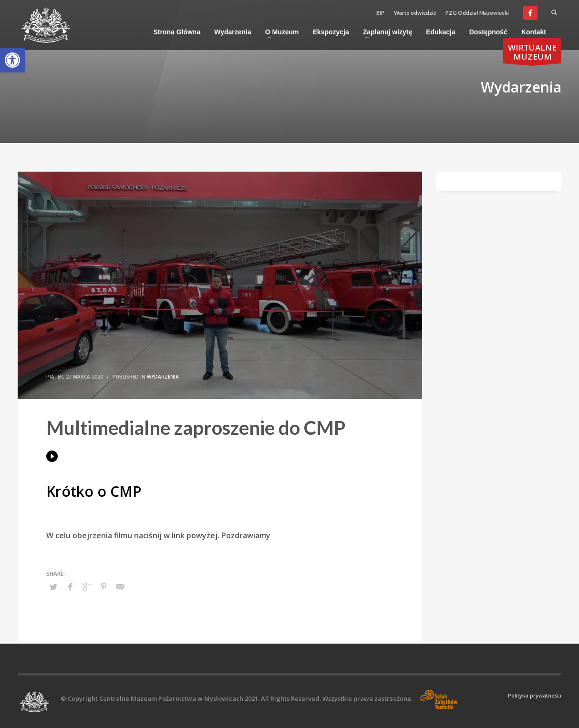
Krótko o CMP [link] (94, 491)
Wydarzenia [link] (163, 377)
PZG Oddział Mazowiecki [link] (477, 13)
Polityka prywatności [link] (535, 695)
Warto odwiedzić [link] (415, 13)
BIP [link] (380, 13)
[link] (12, 60)
